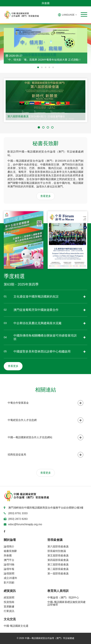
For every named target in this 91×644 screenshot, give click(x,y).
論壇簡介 (9, 546)
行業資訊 (9, 611)
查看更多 (46, 196)
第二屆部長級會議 (58, 569)
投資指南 (9, 602)
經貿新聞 (9, 597)
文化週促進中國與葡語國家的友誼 (36, 296)
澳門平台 (9, 560)
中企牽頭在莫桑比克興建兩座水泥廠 (38, 323)
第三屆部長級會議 (58, 564)
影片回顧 (9, 582)
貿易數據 (9, 606)
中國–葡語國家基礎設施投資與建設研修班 (67, 603)
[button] (84, 14)
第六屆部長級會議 (18, 116)
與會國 (46, 3)
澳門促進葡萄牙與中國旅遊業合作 (36, 310)
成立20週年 (11, 578)
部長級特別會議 (57, 551)
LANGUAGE (67, 15)
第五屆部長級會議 (58, 555)
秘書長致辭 (10, 551)
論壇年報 (9, 569)
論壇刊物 (9, 564)
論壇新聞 (9, 573)
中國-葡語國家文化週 (16, 626)
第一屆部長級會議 (58, 573)
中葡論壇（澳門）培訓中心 (63, 597)
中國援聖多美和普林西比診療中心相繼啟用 (42, 351)
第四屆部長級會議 (58, 560)
